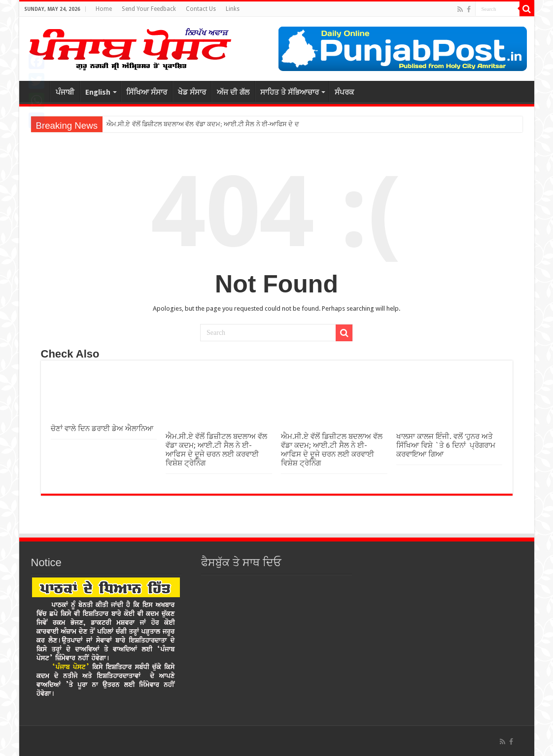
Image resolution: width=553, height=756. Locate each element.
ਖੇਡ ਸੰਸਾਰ (192, 92)
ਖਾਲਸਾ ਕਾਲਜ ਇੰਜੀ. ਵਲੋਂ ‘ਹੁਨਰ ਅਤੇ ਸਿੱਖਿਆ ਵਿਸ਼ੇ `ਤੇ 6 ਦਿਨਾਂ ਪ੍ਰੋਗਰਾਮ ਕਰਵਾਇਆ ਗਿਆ (446, 445)
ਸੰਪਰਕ (344, 92)
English (98, 92)
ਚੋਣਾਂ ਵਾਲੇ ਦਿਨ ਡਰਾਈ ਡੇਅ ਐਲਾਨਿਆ (102, 429)
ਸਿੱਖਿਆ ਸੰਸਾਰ (147, 92)
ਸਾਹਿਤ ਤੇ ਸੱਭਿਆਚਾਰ (290, 92)
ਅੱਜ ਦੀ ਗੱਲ (233, 92)
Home (104, 9)
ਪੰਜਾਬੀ (65, 92)
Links (233, 9)
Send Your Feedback (149, 9)
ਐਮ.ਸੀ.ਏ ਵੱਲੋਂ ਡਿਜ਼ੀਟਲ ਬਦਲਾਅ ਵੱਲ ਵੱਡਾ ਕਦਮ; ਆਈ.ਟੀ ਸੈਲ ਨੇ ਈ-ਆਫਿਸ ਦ (200, 124)
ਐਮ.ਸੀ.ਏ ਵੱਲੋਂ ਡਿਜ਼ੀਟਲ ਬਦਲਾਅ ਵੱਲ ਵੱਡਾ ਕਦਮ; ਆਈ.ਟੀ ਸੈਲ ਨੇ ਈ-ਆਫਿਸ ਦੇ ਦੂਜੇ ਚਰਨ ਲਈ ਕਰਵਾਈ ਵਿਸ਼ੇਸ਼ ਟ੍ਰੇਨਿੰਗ (216, 450)
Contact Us (201, 9)
